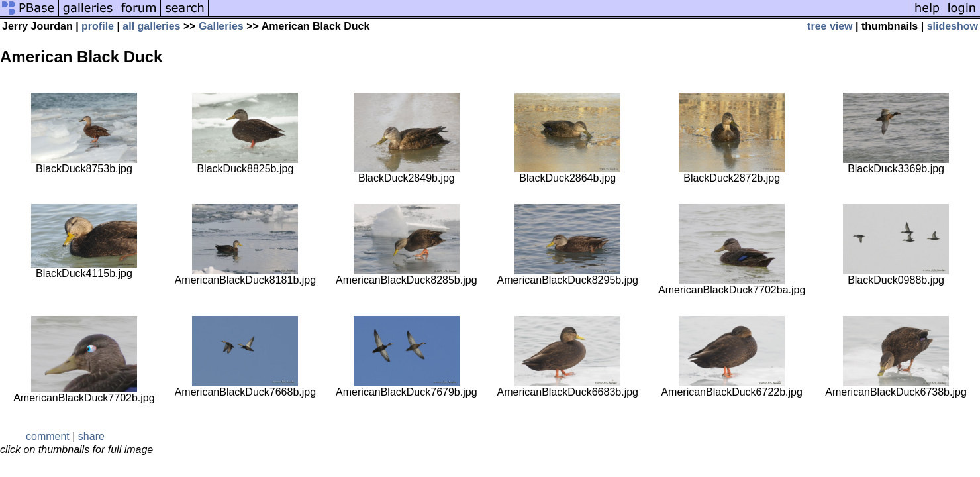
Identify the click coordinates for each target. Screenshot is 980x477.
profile (98, 26)
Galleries (221, 26)
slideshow (953, 26)
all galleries (151, 26)
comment (48, 436)
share (91, 436)
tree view (830, 26)
